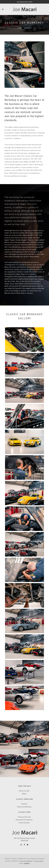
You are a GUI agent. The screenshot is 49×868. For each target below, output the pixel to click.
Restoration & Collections (24, 820)
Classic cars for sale (24, 817)
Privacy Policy (39, 861)
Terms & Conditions (26, 861)
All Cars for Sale (24, 791)
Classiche (24, 804)
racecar (27, 863)
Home (20, 28)
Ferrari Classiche (24, 823)
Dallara (24, 794)
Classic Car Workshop (24, 807)
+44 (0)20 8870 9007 (25, 2)
